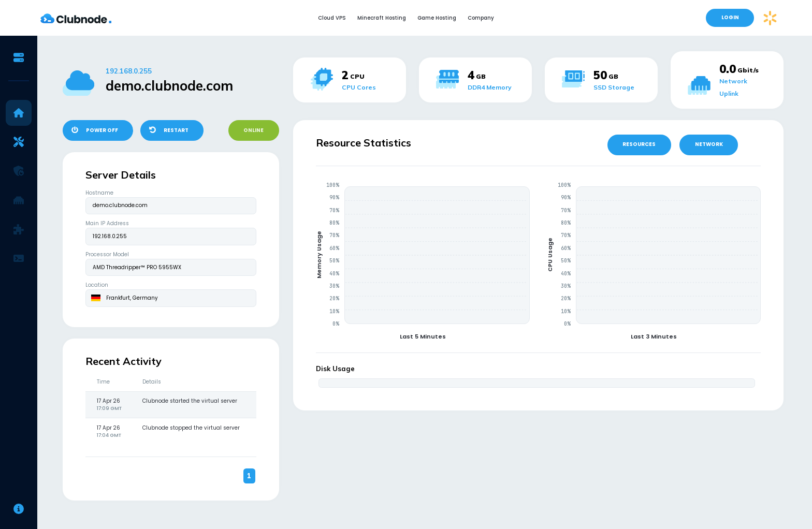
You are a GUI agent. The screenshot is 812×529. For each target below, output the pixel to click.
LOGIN (730, 17)
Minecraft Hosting (382, 18)
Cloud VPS (332, 18)
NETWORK (709, 144)
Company (481, 18)
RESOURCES (639, 144)
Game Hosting (437, 18)
